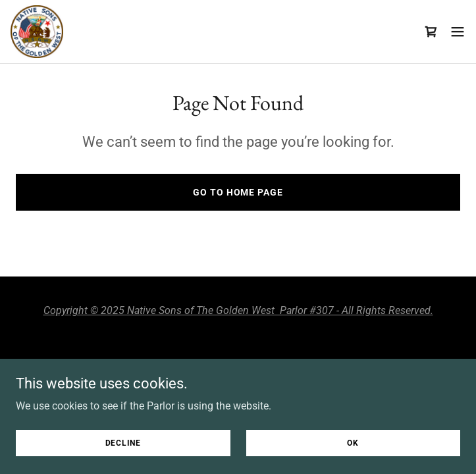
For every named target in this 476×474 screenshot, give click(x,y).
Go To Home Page (238, 192)
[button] (458, 32)
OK (353, 442)
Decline (123, 442)
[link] (37, 32)
